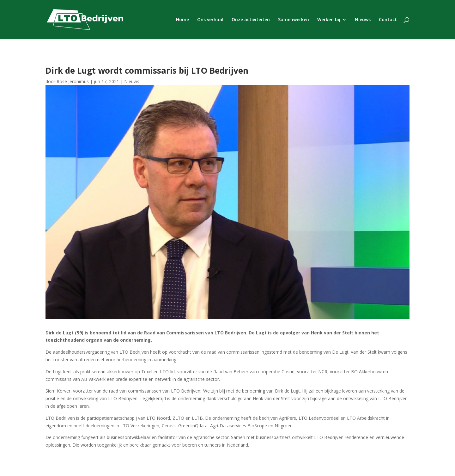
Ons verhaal (210, 20)
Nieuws (363, 20)
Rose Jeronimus (73, 81)
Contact (388, 20)
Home (182, 20)
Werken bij (329, 20)
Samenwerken (294, 20)
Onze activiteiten (251, 20)
